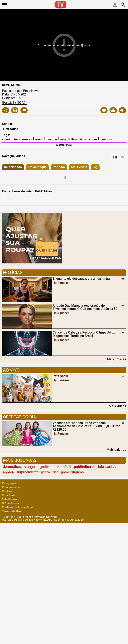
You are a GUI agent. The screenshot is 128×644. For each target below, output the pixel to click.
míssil (66, 467)
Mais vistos (79, 167)
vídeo (83, 139)
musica (27, 139)
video (6, 139)
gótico (45, 472)
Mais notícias (116, 359)
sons (63, 139)
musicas (51, 139)
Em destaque (37, 167)
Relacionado (13, 167)
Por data (59, 167)
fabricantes (107, 467)
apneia (8, 472)
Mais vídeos (117, 406)
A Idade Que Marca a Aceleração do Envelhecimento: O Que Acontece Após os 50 (85, 307)
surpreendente (27, 472)
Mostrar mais (64, 145)
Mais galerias (116, 449)
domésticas (12, 467)
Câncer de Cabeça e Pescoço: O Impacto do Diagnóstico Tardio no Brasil (84, 334)
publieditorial (85, 467)
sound (39, 139)
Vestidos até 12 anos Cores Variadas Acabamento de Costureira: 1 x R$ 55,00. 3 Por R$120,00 (86, 426)
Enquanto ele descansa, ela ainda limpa (81, 279)
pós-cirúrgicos (72, 472)
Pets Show (60, 376)
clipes (16, 139)
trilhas (73, 139)
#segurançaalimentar (42, 467)
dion (55, 472)
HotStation (11, 129)
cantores (106, 139)
